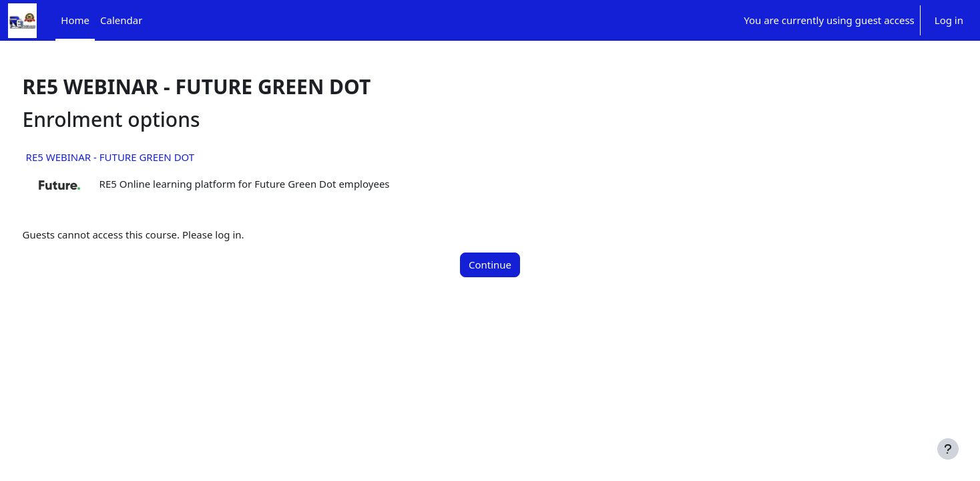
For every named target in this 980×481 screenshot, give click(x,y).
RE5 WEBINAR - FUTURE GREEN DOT (135, 157)
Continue (490, 265)
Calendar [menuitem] (121, 20)
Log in (949, 20)
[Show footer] (948, 449)
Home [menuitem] (75, 20)
